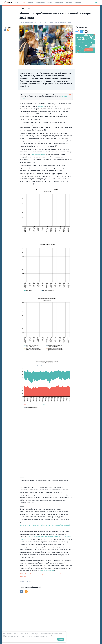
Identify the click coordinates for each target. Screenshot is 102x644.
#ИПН (22, 574)
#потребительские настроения (36, 574)
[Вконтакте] (5, 30)
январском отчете (39, 154)
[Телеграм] (77, 32)
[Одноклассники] (8, 30)
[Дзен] (86, 32)
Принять (61, 639)
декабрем (41, 106)
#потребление (54, 574)
